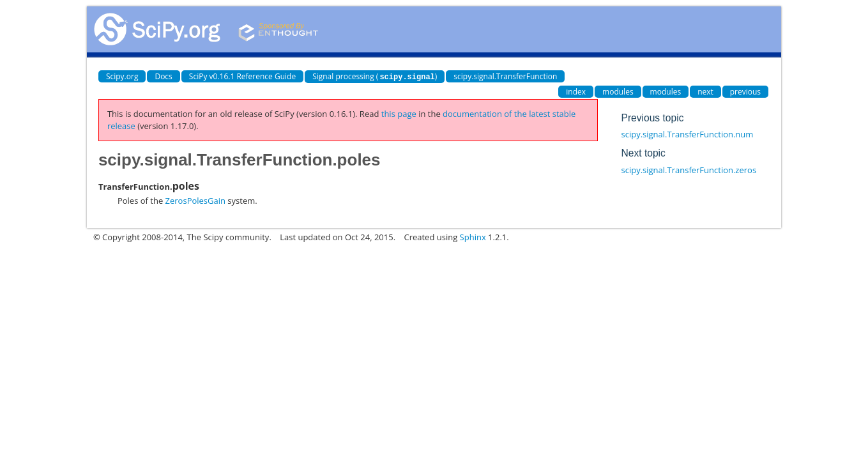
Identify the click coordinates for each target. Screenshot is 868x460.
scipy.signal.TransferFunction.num (688, 134)
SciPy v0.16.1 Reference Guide (242, 76)
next (705, 91)
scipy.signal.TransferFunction (505, 76)
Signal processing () (375, 76)
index (576, 91)
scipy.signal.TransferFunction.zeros (689, 169)
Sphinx (473, 236)
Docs (163, 76)
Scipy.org (122, 76)
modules (618, 91)
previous (745, 91)
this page (399, 113)
